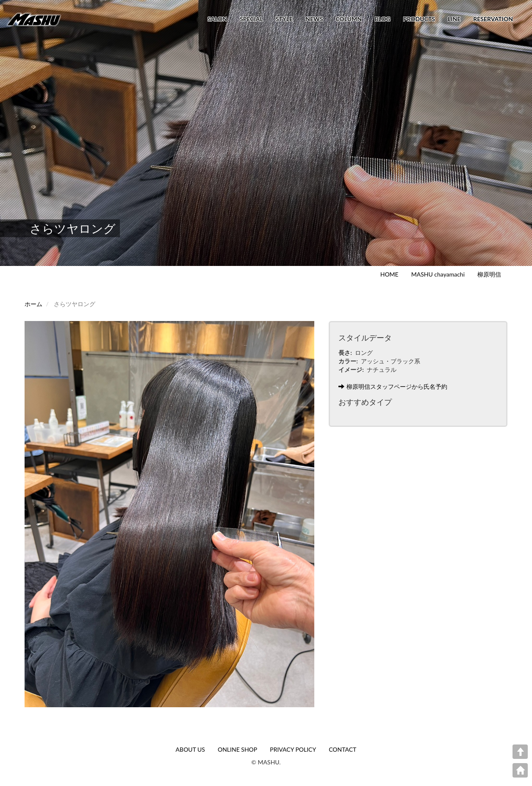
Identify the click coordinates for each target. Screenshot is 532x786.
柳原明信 (489, 274)
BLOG (382, 19)
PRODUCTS (419, 19)
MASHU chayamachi (438, 274)
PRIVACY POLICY (293, 749)
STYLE (284, 19)
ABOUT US (190, 749)
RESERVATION (493, 19)
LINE (454, 19)
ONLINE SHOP (237, 749)
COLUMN (349, 19)
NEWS (314, 19)
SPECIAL (251, 19)
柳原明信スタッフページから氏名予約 (393, 386)
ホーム (33, 304)
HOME (389, 274)
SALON (217, 19)
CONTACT (342, 749)
